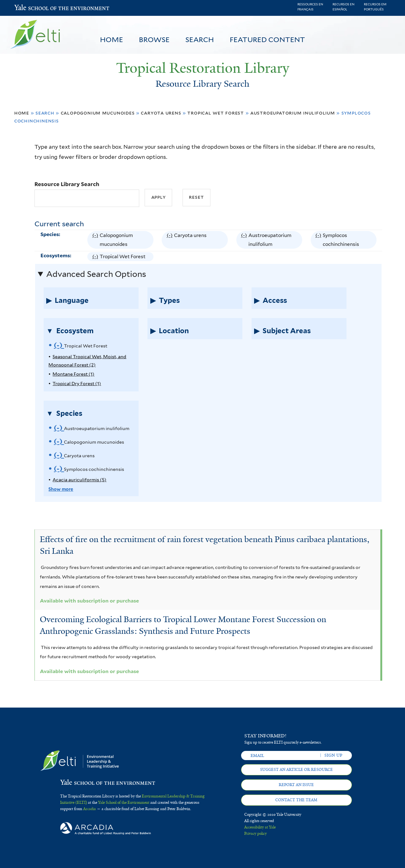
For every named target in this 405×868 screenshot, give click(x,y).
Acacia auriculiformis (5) (79, 480)
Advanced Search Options (96, 274)
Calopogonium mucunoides (98, 113)
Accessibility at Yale (260, 827)
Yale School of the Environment (31, 8)
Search (200, 40)
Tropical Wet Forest (216, 113)
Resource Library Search (67, 184)
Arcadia (90, 809)
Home (112, 40)
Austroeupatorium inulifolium (293, 113)
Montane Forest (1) (73, 374)
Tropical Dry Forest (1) (77, 383)
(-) (96, 240)
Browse (154, 40)
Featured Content (267, 40)
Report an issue (296, 785)
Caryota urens (161, 113)
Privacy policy (255, 834)
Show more (61, 489)
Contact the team (296, 800)
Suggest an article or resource (296, 770)
